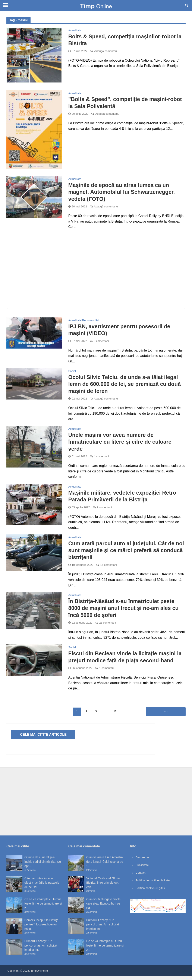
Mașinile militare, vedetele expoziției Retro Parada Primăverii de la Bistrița (124, 499)
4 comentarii (101, 459)
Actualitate (75, 30)
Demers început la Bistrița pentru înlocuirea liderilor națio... (41, 929)
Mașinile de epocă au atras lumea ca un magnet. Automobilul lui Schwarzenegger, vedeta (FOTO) (123, 192)
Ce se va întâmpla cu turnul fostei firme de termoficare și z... (43, 908)
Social (72, 372)
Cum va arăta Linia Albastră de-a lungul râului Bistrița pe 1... (105, 866)
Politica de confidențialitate (153, 884)
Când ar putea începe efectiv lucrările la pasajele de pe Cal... (42, 887)
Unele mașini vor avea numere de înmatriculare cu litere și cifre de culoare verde (122, 444)
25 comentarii (107, 627)
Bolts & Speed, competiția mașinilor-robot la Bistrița (127, 40)
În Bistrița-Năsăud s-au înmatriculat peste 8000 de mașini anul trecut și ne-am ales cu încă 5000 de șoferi (125, 612)
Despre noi (143, 861)
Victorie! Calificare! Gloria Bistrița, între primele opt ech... (103, 887)
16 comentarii (108, 568)
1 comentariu (107, 672)
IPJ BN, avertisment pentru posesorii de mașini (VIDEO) (121, 331)
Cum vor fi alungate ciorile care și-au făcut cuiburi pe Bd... (103, 908)
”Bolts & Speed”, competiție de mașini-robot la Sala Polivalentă (127, 103)
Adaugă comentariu (106, 51)
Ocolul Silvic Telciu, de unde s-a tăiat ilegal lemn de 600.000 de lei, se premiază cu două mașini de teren (126, 385)
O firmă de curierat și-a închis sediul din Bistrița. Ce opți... (43, 866)
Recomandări (90, 321)
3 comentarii (101, 342)
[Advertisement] (96, 272)
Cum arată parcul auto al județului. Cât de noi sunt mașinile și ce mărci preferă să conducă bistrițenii (123, 553)
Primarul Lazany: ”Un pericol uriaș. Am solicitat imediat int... (41, 950)
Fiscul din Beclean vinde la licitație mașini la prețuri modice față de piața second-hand (127, 661)
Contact (141, 877)
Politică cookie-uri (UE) (150, 892)
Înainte (164, 716)
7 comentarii (104, 510)
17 (115, 716)
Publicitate (142, 869)
